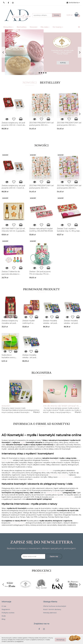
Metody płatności (50, 613)
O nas (4, 606)
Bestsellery (22, 27)
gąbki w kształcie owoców (64, 497)
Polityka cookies (8, 613)
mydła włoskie (7, 460)
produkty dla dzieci (18, 523)
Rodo (4, 616)
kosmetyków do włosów (58, 475)
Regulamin (6, 609)
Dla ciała (45, 27)
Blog (3, 619)
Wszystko (8, 27)
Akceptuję (60, 640)
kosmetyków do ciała (44, 471)
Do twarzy (58, 27)
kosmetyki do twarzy (66, 477)
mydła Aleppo (55, 460)
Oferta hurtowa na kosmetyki (55, 606)
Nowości (34, 27)
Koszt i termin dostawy (52, 609)
